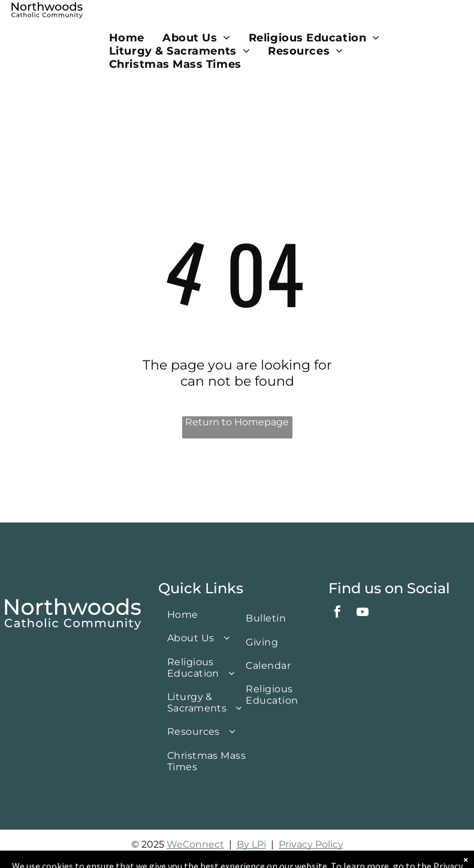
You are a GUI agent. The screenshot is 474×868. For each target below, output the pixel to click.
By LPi (251, 844)
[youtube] (363, 613)
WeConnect (195, 844)
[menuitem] (127, 38)
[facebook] (337, 613)
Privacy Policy (311, 844)
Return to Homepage (237, 422)
